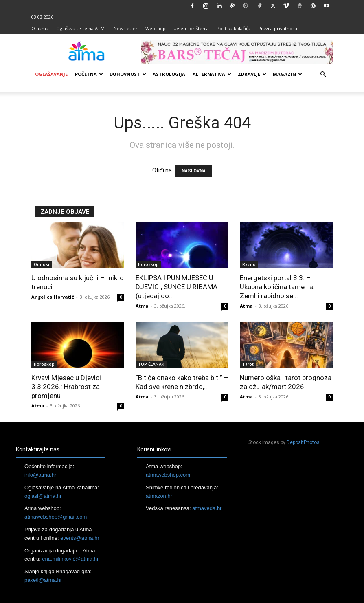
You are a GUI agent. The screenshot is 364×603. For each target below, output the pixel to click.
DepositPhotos (303, 442)
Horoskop (148, 264)
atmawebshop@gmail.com (56, 517)
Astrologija (169, 74)
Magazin (287, 74)
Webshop (156, 28)
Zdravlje (252, 74)
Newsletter (126, 28)
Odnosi (42, 264)
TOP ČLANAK (151, 364)
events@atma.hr (80, 538)
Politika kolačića (234, 28)
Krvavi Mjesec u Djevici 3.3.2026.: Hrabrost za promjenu (66, 387)
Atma (142, 306)
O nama (40, 28)
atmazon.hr (159, 496)
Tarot (248, 364)
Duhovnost (128, 74)
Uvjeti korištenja (191, 28)
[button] (323, 74)
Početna (89, 74)
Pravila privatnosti (278, 28)
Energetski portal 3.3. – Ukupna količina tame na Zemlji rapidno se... (277, 287)
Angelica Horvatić (53, 297)
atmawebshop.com (168, 475)
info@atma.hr (40, 475)
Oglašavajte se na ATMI (81, 28)
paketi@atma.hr (43, 580)
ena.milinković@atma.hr (70, 559)
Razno (249, 264)
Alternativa (212, 74)
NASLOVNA (194, 171)
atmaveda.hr (207, 508)
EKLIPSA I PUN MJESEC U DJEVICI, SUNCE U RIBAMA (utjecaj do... (177, 287)
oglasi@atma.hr (43, 496)
